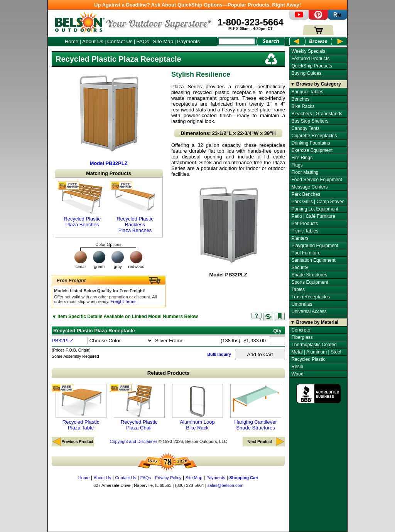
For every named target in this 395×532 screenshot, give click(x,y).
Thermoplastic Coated (314, 345)
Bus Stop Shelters (310, 121)
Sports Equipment (310, 282)
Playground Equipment (315, 246)
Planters (300, 238)
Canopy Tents (305, 128)
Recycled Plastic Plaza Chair (139, 407)
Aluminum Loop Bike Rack (197, 407)
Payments (188, 41)
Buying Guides (306, 73)
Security (300, 268)
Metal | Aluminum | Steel (316, 352)
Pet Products (305, 224)
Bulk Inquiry (219, 354)
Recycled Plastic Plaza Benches (82, 205)
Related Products (169, 373)
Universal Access (309, 311)
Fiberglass (302, 337)
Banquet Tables (307, 92)
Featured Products (310, 59)
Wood (297, 374)
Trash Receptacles (311, 297)
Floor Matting (305, 172)
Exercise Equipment (312, 150)
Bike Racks (303, 106)
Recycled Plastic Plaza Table (81, 407)
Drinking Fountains (311, 143)
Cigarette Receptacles (314, 136)
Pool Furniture (306, 253)
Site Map (163, 41)
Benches (300, 99)
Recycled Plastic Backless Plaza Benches (135, 207)
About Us (93, 41)
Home (72, 41)
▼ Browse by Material (315, 322)
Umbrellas (302, 304)
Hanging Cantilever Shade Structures (256, 407)
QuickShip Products (311, 66)
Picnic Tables (305, 231)
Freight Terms (124, 301)
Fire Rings (302, 158)
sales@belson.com (225, 485)
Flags (297, 165)
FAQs (143, 41)
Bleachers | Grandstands (317, 114)
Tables (298, 290)
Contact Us (120, 41)
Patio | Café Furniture (313, 216)
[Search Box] (237, 41)
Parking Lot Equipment (315, 209)
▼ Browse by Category (316, 84)
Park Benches (306, 194)
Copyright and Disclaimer (133, 441)
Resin (297, 367)
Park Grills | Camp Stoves (318, 202)
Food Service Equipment (317, 180)
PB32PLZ (62, 341)
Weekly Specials (308, 51)
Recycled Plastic (308, 359)
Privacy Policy (168, 478)
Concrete (301, 330)
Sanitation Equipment (313, 260)
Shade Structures (309, 275)
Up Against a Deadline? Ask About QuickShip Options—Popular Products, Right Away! (197, 5)
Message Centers (309, 187)
